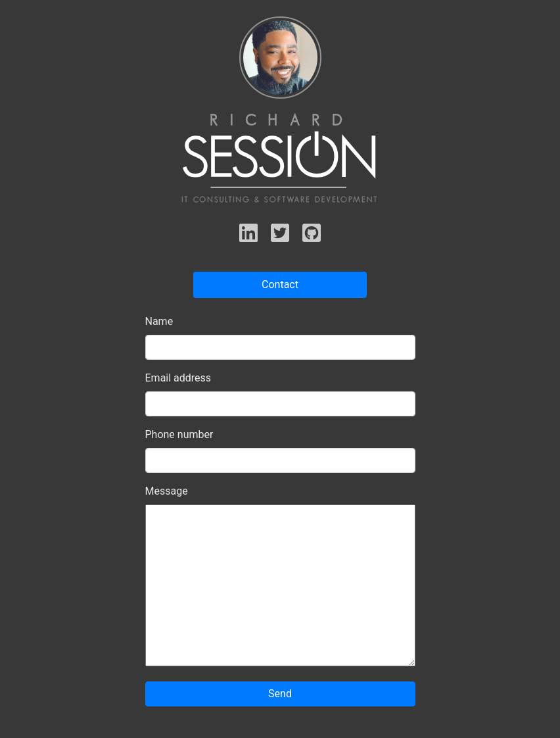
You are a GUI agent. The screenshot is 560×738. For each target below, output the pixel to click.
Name (159, 321)
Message (167, 491)
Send (280, 694)
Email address (178, 378)
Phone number (179, 434)
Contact (280, 284)
